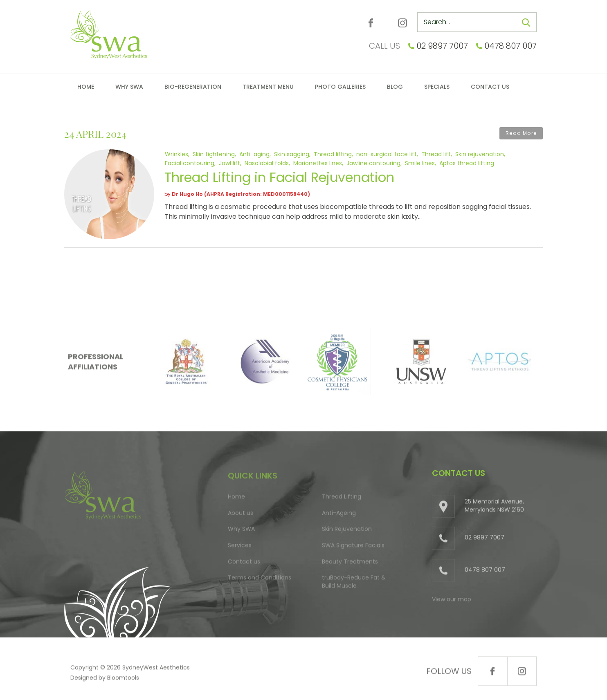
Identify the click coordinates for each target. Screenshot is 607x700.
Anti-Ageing (339, 515)
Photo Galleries (340, 87)
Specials (437, 87)
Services (240, 547)
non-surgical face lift (387, 154)
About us (241, 515)
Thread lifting (333, 154)
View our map (452, 601)
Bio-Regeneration (193, 87)
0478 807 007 (510, 46)
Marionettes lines (318, 163)
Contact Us (490, 87)
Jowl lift (229, 163)
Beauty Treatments (350, 563)
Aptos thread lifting (467, 163)
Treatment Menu (268, 87)
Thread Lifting (342, 499)
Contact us (244, 563)
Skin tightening (214, 154)
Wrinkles (176, 154)
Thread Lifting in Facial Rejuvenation (279, 177)
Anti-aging (254, 154)
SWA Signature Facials (353, 547)
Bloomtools (123, 680)
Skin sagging (292, 154)
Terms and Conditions (260, 580)
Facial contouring (190, 163)
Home (86, 87)
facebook (371, 23)
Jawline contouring (373, 163)
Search (526, 22)
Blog (395, 87)
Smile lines (420, 163)
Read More (521, 133)
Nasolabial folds (267, 163)
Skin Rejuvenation (347, 531)
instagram (402, 23)
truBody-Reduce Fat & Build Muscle (354, 584)
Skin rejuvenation (480, 154)
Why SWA (129, 87)
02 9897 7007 (442, 46)
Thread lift (436, 154)
